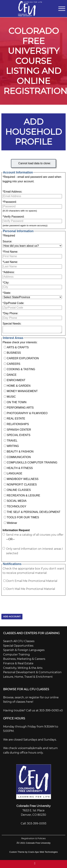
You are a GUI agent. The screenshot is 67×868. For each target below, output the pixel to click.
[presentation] (28, 603)
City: (6, 283)
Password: (10, 202)
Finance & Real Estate (18, 663)
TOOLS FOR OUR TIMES (23, 517)
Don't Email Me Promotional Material (32, 581)
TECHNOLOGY (17, 506)
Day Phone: (10, 313)
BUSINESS (14, 353)
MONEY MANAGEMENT (22, 391)
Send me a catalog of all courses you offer (35, 537)
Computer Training (16, 655)
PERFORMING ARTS (20, 408)
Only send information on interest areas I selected (34, 551)
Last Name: (10, 262)
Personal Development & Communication (32, 672)
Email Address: (12, 192)
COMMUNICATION (19, 457)
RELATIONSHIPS (18, 424)
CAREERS (13, 364)
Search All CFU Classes (19, 641)
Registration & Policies (33, 838)
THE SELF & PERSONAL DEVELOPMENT (34, 512)
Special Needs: (12, 324)
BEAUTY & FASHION (20, 452)
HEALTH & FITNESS (20, 468)
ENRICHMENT (16, 380)
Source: (7, 241)
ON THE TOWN (17, 402)
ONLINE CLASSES (19, 490)
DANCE (12, 375)
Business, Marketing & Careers (24, 659)
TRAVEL (12, 441)
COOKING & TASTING (21, 369)
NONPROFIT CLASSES (22, 485)
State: (7, 293)
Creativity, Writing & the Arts (23, 668)
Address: (9, 272)
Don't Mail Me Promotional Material (31, 589)
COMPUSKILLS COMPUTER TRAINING (32, 462)
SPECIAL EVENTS (19, 435)
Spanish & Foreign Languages (24, 650)
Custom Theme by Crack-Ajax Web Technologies (33, 852)
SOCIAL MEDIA (17, 501)
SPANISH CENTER (19, 430)
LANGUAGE (15, 473)
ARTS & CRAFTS (18, 347)
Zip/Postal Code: (13, 303)
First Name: (10, 252)
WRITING (13, 446)
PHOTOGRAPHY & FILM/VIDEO (27, 413)
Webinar (12, 523)
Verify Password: (13, 217)
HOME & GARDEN (19, 386)
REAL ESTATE (16, 419)
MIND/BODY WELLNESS (23, 479)
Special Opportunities (18, 646)
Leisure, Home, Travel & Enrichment (28, 677)
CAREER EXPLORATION (23, 358)
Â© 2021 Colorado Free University (33, 843)
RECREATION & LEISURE (23, 495)
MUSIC (11, 397)
